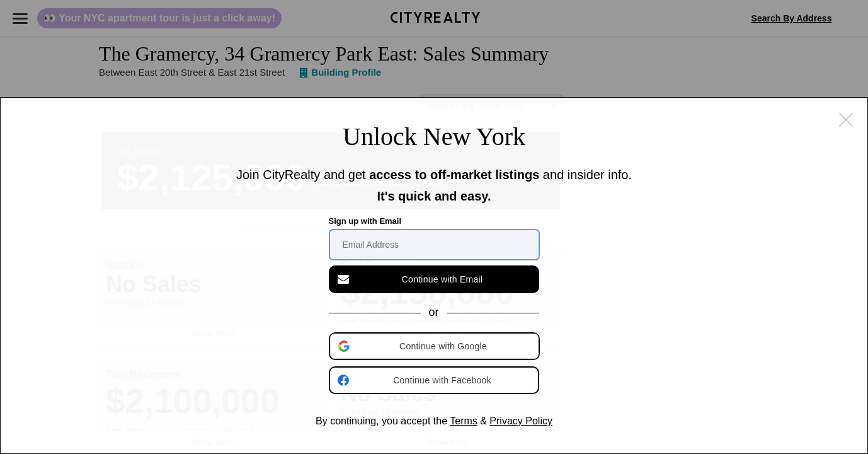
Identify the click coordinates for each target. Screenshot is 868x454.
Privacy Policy (521, 421)
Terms (464, 421)
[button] (435, 346)
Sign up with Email (365, 221)
